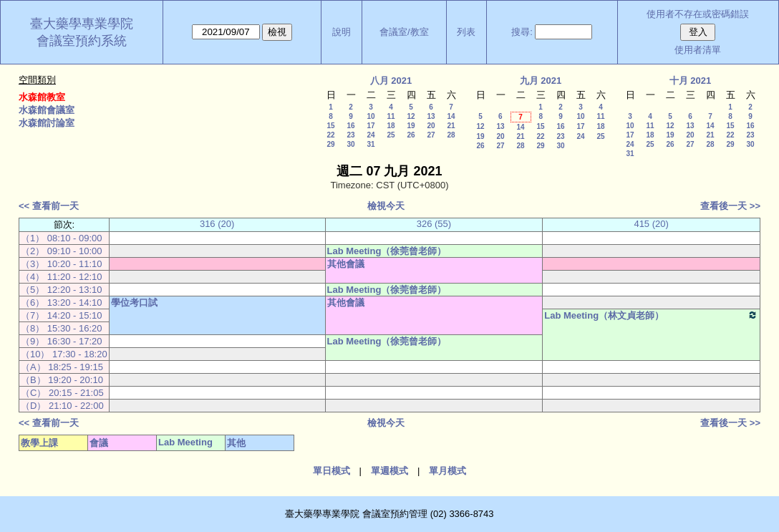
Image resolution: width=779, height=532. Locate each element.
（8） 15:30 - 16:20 (61, 328)
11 (391, 116)
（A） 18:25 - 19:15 (62, 367)
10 (371, 116)
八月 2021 (391, 81)
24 (371, 135)
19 (411, 126)
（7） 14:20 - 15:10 (61, 315)
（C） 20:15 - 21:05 (62, 393)
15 (330, 126)
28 (451, 135)
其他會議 (346, 264)
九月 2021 (541, 81)
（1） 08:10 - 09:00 (61, 238)
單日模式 (332, 471)
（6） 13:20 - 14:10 (61, 303)
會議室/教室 (404, 32)
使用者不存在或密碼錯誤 (698, 14)
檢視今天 (386, 206)
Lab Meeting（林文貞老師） (651, 315)
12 (411, 116)
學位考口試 (134, 303)
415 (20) (651, 224)
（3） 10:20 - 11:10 (61, 264)
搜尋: (522, 32)
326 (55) (434, 224)
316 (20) (217, 224)
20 (431, 126)
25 (391, 135)
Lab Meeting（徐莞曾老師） (387, 251)
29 (330, 144)
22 (330, 135)
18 (391, 126)
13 (431, 116)
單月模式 (447, 471)
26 (411, 135)
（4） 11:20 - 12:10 (61, 277)
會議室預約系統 (82, 41)
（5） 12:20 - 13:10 (61, 290)
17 (371, 126)
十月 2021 (691, 81)
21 (451, 126)
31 (371, 144)
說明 (342, 32)
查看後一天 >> (730, 206)
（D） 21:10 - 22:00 (62, 406)
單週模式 (389, 471)
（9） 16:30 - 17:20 (61, 341)
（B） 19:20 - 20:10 (62, 380)
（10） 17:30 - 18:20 (64, 354)
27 (431, 135)
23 (350, 135)
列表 (466, 32)
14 (451, 116)
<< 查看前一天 (49, 206)
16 (350, 126)
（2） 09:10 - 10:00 (61, 251)
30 (350, 144)
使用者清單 (698, 50)
